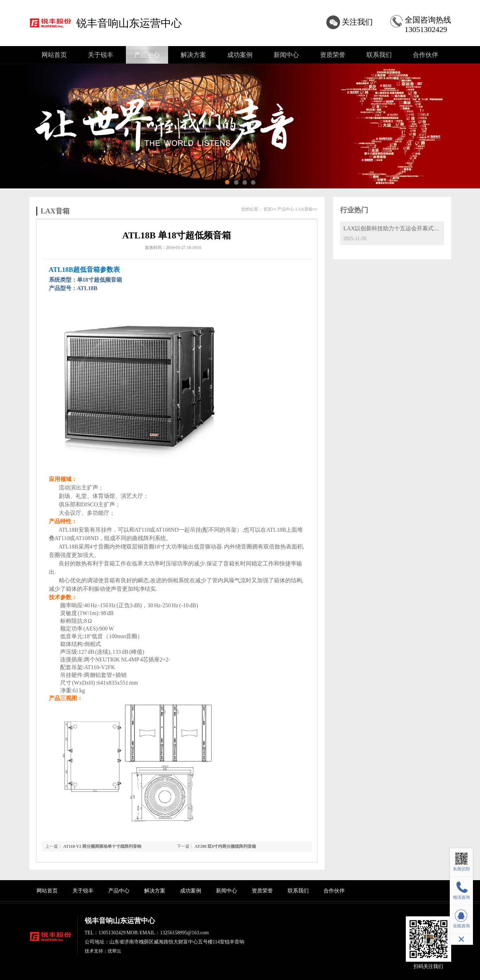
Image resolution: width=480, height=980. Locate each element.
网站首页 (54, 55)
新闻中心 (286, 55)
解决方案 (193, 55)
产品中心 (147, 55)
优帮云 (114, 951)
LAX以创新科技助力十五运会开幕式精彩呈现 (400, 228)
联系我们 (379, 55)
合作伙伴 (425, 55)
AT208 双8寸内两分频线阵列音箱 (226, 846)
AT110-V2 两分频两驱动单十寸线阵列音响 (103, 846)
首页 (268, 209)
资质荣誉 (333, 55)
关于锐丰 (101, 55)
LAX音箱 (55, 211)
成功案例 (240, 55)
